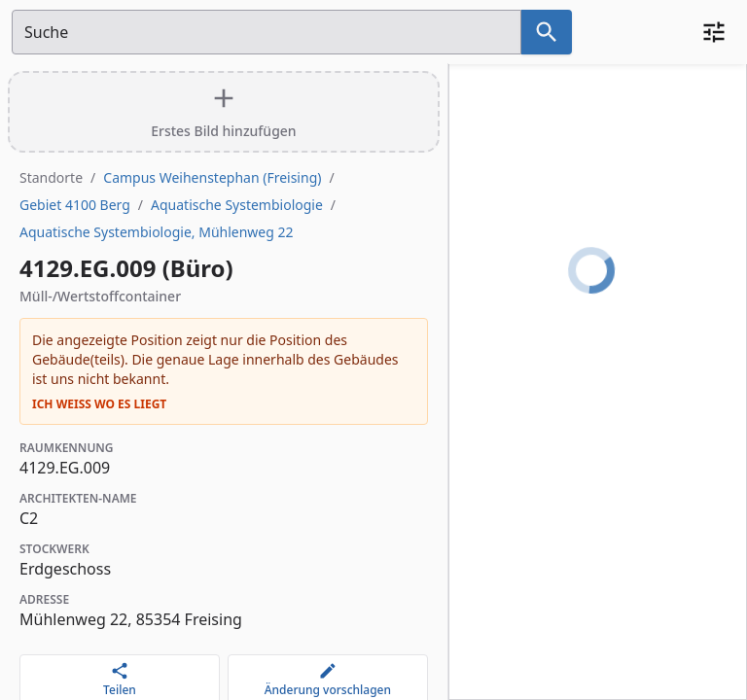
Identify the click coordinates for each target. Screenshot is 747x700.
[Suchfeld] (267, 32)
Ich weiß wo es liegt (99, 404)
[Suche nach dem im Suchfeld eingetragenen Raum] (547, 32)
